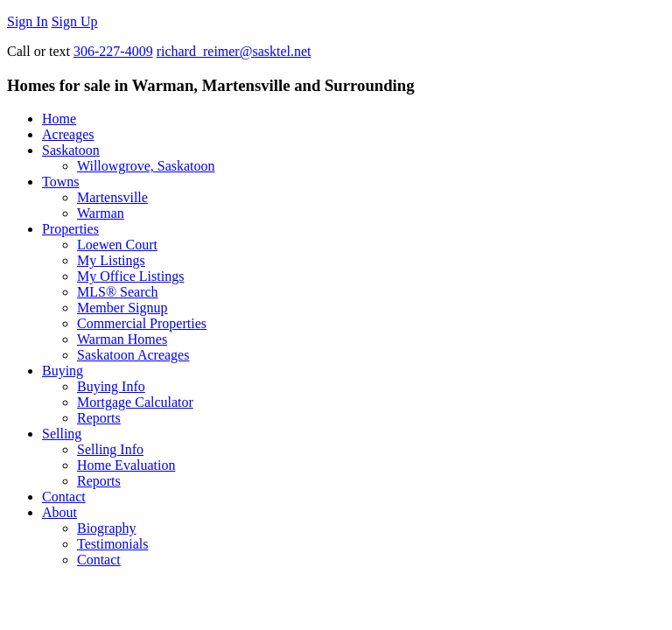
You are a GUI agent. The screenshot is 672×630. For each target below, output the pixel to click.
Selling (62, 434)
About (59, 512)
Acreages (68, 134)
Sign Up (75, 21)
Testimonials (113, 544)
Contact (64, 497)
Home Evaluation (126, 465)
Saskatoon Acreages (133, 355)
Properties (70, 229)
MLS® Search (118, 292)
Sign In (28, 21)
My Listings (111, 260)
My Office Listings (130, 276)
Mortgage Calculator (135, 402)
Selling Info (110, 449)
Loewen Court (117, 245)
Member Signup (122, 308)
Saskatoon (71, 150)
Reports (99, 418)
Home (59, 119)
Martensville (112, 197)
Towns (60, 182)
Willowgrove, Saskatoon (146, 166)
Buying (63, 371)
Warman (101, 213)
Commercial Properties (142, 323)
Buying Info (111, 386)
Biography (107, 528)
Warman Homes (122, 339)
